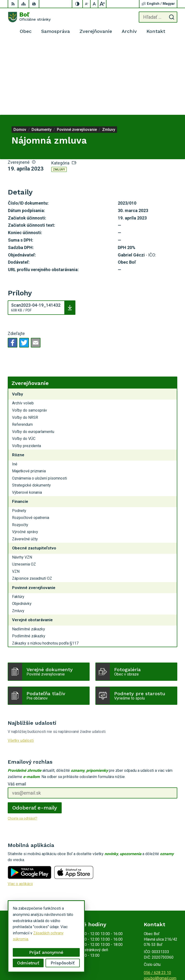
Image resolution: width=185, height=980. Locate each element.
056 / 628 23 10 (157, 900)
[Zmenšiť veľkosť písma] (87, 4)
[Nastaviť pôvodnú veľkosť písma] (94, 4)
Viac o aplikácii (20, 811)
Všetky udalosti (21, 667)
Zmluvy (59, 97)
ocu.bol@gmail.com (160, 905)
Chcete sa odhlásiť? (23, 745)
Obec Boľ (169, 961)
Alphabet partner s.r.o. (159, 955)
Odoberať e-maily (35, 735)
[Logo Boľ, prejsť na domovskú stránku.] (29, 17)
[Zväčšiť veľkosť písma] (102, 4)
